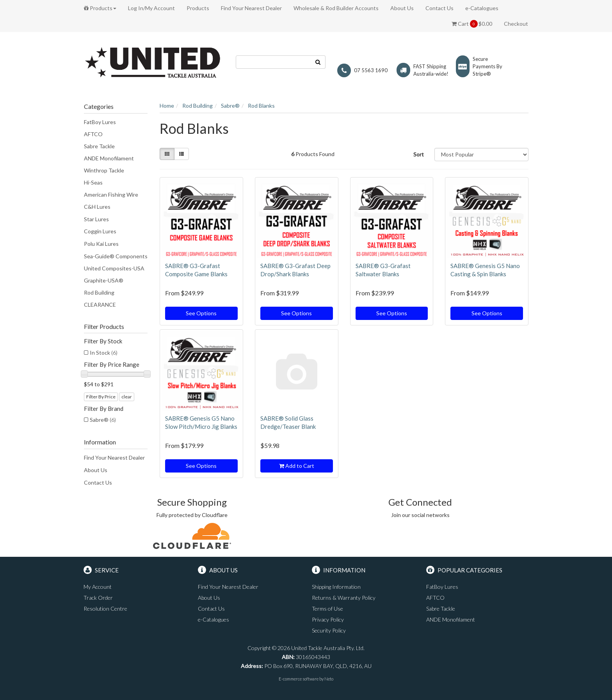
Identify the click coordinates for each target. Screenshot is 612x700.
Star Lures (96, 219)
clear (127, 397)
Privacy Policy (328, 619)
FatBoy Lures (100, 122)
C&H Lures (97, 207)
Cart (472, 24)
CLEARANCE (100, 305)
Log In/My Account (151, 8)
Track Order (98, 598)
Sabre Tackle (99, 146)
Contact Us (439, 8)
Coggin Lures (100, 231)
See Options (201, 313)
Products (100, 8)
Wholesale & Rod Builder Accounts (336, 8)
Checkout (516, 24)
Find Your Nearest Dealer (251, 8)
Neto (329, 679)
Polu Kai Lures (101, 244)
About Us (402, 8)
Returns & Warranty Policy (344, 598)
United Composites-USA (114, 268)
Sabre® (103, 420)
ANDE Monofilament (109, 158)
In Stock (104, 353)
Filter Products (104, 327)
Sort (419, 154)
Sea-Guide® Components (116, 256)
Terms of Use (327, 609)
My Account (98, 587)
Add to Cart (297, 466)
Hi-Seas (93, 182)
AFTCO (93, 134)
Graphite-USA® (104, 280)
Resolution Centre (105, 609)
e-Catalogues (482, 8)
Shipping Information (336, 587)
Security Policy (329, 630)
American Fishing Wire (111, 195)
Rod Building (99, 292)
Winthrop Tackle (104, 170)
